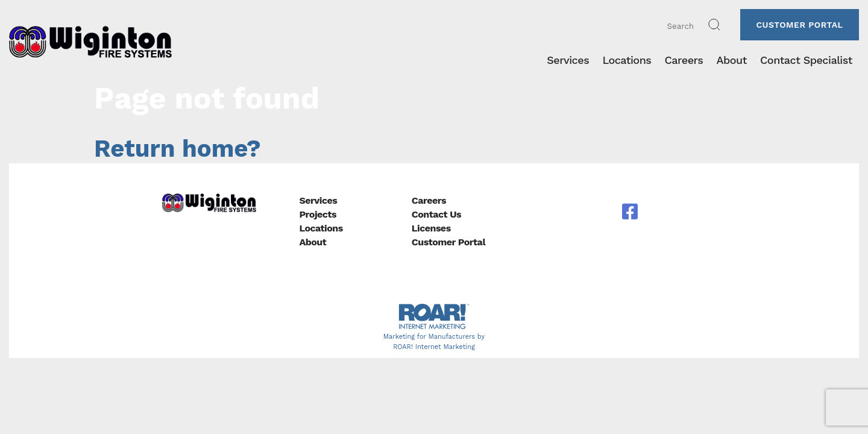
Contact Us (436, 214)
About (313, 242)
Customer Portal (799, 25)
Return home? (178, 149)
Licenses (431, 228)
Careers (429, 200)
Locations (321, 228)
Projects (318, 214)
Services (318, 200)
